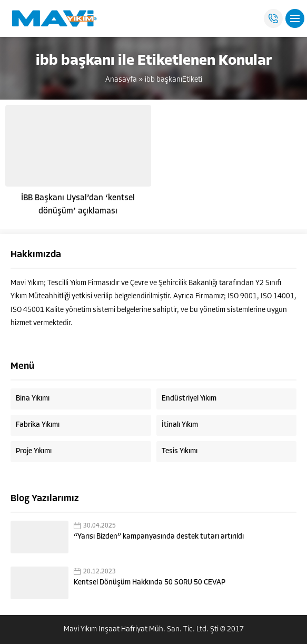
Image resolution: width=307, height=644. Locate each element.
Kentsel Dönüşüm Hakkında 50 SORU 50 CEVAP (150, 583)
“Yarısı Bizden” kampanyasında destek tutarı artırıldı (159, 537)
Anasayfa (121, 80)
